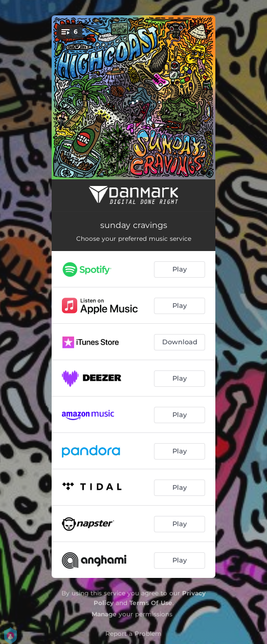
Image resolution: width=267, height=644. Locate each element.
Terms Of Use (151, 603)
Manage (104, 614)
